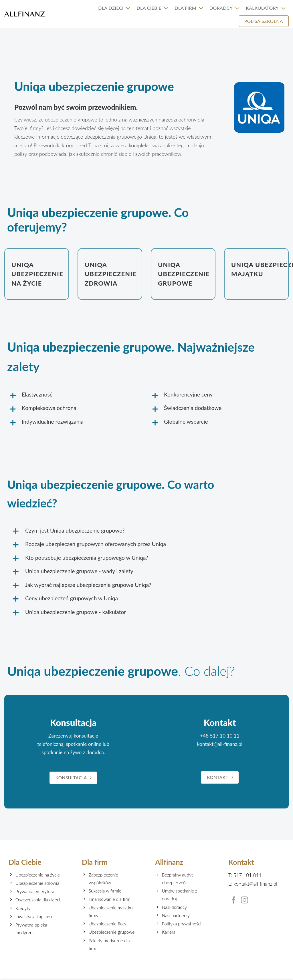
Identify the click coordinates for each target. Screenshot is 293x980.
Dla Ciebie (153, 8)
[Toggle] (27, 396)
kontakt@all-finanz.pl (220, 744)
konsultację (86, 736)
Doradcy (224, 8)
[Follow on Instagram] (245, 901)
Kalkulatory (266, 8)
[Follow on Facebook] (234, 901)
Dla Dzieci (114, 8)
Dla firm (189, 8)
